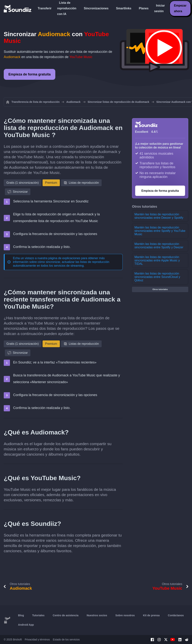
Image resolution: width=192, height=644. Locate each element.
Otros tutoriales (160, 289)
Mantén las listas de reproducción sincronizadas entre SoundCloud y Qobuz (157, 277)
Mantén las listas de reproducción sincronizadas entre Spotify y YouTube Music (160, 231)
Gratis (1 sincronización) (23, 183)
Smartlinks (124, 8)
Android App (26, 625)
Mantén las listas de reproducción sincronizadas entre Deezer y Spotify (159, 216)
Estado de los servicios (66, 640)
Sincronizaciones (96, 8)
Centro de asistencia (66, 615)
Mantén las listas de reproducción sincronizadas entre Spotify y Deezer (159, 246)
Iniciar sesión (159, 8)
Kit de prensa (151, 615)
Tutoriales (38, 615)
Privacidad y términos (37, 640)
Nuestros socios (97, 615)
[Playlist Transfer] (18, 8)
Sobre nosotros (125, 615)
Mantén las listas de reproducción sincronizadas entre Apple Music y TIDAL (157, 260)
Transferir (45, 8)
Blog (21, 615)
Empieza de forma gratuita (30, 74)
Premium (51, 183)
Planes (144, 8)
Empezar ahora (180, 8)
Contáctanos (176, 615)
